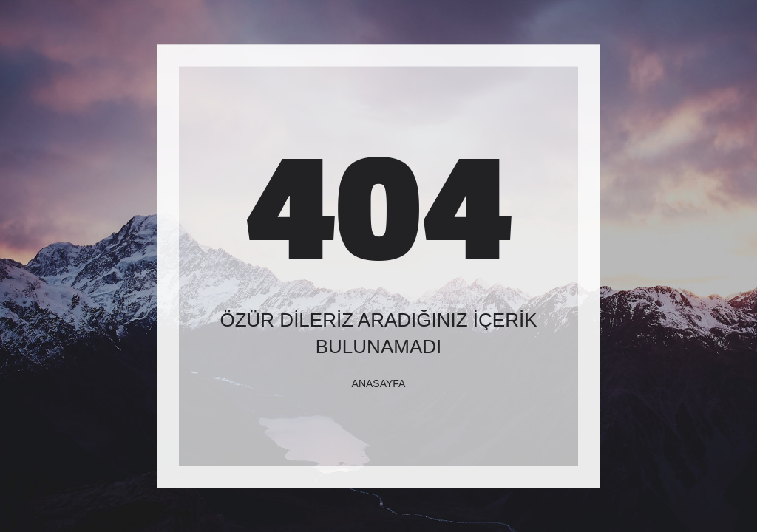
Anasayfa (379, 383)
